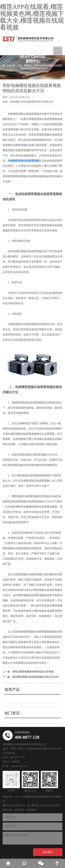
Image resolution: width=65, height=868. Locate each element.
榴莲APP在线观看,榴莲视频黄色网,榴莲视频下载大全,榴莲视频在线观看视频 (32, 17)
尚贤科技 (32, 810)
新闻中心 (28, 66)
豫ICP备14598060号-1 (14, 805)
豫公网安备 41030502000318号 (43, 805)
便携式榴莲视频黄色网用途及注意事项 (33, 672)
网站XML (8, 810)
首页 (20, 66)
